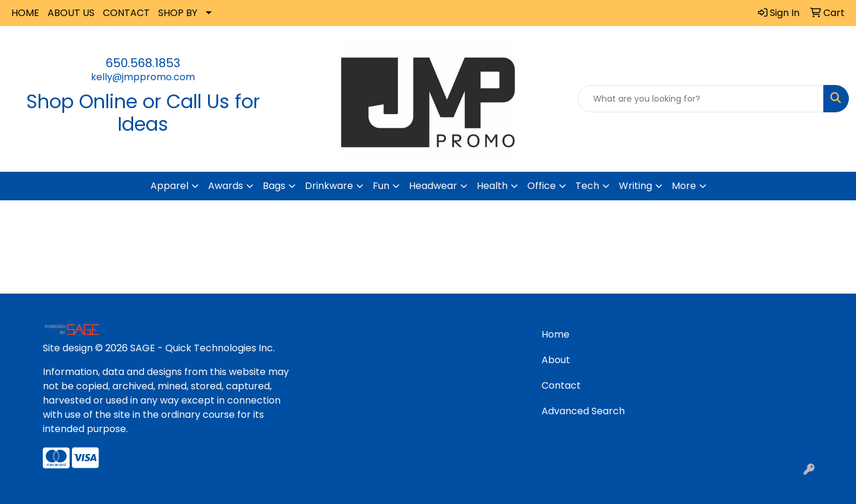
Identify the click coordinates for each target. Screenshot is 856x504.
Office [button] (542, 186)
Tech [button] (587, 186)
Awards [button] (226, 186)
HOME (25, 13)
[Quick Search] (701, 99)
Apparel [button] (169, 186)
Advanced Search (583, 411)
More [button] (684, 186)
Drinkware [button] (329, 186)
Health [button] (492, 186)
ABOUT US (71, 13)
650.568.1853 (143, 63)
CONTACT (126, 13)
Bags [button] (274, 186)
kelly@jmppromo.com (143, 77)
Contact (561, 385)
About (556, 360)
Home (556, 334)
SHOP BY (178, 13)
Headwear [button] (433, 186)
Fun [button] (381, 186)
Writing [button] (635, 186)
